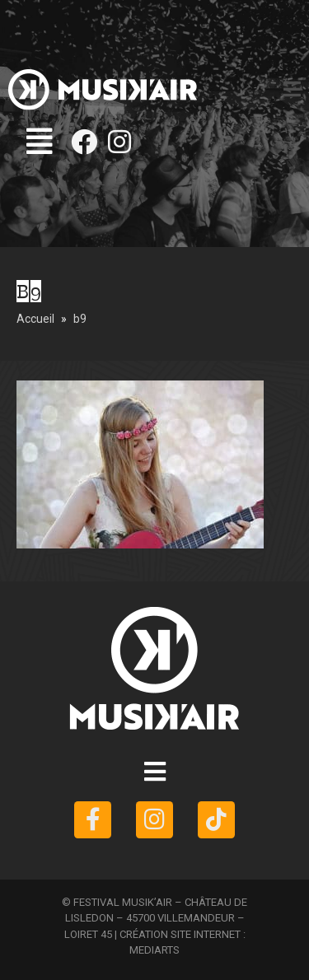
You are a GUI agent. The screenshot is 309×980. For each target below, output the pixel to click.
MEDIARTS (154, 950)
